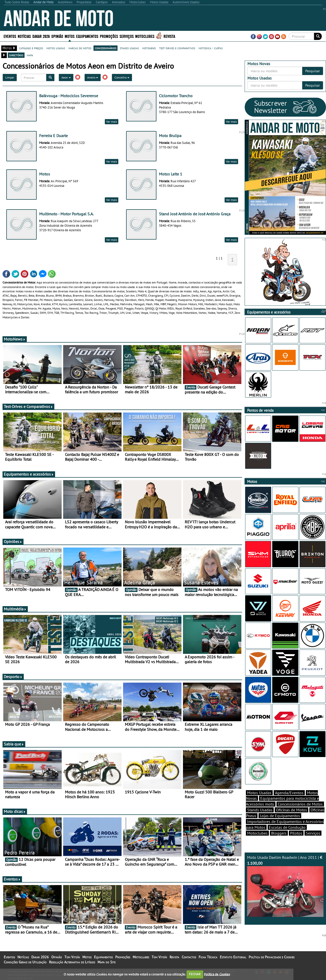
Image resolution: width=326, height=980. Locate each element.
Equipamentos (87, 36)
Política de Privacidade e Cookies (272, 957)
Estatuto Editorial (233, 957)
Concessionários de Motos (300, 804)
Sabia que (14, 744)
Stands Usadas (260, 810)
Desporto (13, 677)
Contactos (189, 957)
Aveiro (93, 77)
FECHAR (195, 974)
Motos (70, 36)
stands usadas (129, 48)
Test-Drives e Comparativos (28, 406)
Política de (217, 974)
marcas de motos (80, 48)
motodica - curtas (211, 48)
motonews (149, 48)
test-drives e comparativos (177, 48)
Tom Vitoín (72, 957)
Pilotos (296, 833)
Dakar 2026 (41, 36)
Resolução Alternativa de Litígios (72, 962)
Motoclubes (145, 36)
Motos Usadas (259, 793)
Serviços (127, 36)
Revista (169, 36)
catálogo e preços (31, 48)
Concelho (122, 77)
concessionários (106, 48)
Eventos (10, 36)
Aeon (66, 77)
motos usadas (56, 48)
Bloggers (279, 833)
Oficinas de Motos (292, 810)
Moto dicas (15, 811)
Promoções (109, 36)
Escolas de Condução (287, 827)
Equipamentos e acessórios (29, 474)
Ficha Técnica (208, 957)
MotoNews (15, 339)
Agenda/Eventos (289, 793)
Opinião (57, 36)
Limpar (10, 77)
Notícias (24, 36)
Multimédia (15, 609)
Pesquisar (313, 71)
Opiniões (13, 541)
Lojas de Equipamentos (280, 816)
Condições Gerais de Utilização (25, 962)
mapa (30, 55)
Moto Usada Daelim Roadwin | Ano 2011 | (285, 886)
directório (16, 55)
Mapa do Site (107, 962)
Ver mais (112, 122)
